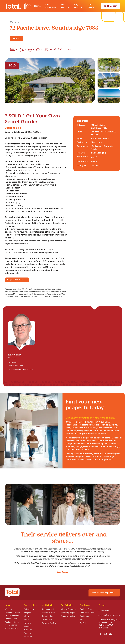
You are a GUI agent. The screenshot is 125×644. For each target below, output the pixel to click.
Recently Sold (48, 616)
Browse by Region (68, 613)
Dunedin (27, 626)
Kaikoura (27, 633)
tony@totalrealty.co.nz (15, 366)
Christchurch (29, 609)
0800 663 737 (111, 6)
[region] (62, 80)
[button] (37, 6)
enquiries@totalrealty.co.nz (109, 615)
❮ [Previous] (8, 80)
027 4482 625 (12, 363)
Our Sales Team (11, 619)
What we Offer (49, 613)
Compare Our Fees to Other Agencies (12, 614)
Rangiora (27, 613)
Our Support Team (87, 613)
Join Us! (83, 623)
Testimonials (47, 620)
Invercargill (28, 630)
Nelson (26, 620)
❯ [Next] (92, 80)
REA (81, 620)
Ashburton (28, 637)
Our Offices (84, 616)
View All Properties (68, 609)
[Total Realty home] (18, 6)
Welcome (9, 609)
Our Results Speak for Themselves (12, 624)
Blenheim (27, 623)
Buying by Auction (68, 616)
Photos (16, 39)
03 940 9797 (104, 611)
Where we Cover (12, 628)
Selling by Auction (49, 623)
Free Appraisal (48, 609)
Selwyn (26, 616)
